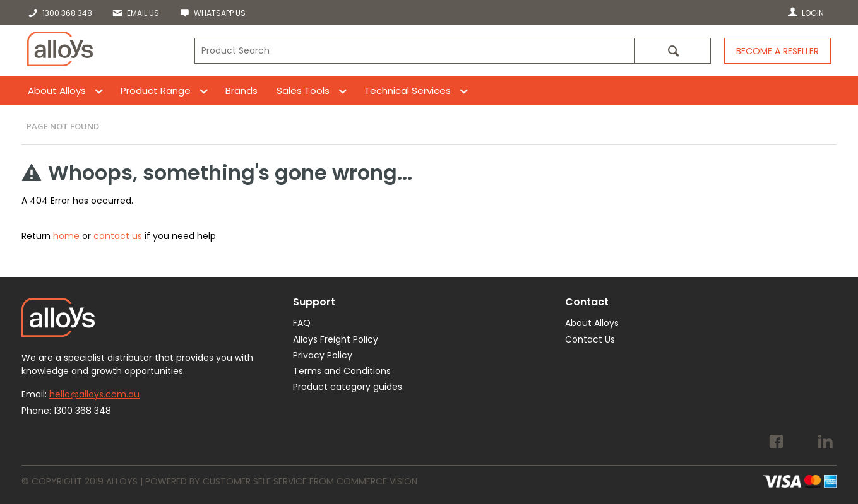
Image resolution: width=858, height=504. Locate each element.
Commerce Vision (377, 481)
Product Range (156, 91)
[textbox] (414, 51)
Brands (241, 91)
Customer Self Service (255, 481)
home (66, 236)
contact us (118, 236)
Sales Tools (303, 91)
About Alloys (57, 91)
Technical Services (408, 91)
